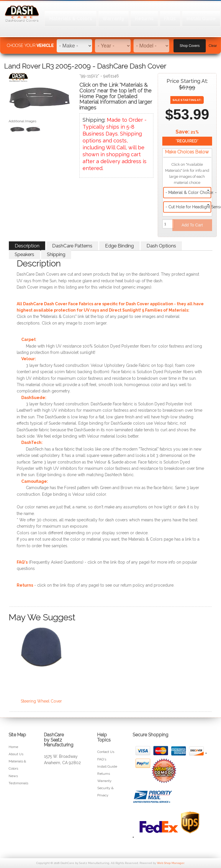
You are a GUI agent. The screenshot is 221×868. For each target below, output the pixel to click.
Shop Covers (189, 43)
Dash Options (161, 246)
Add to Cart (192, 225)
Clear (213, 43)
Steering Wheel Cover (41, 701)
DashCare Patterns (72, 246)
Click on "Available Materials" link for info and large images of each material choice (187, 173)
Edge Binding (119, 246)
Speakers (24, 254)
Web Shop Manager (170, 863)
